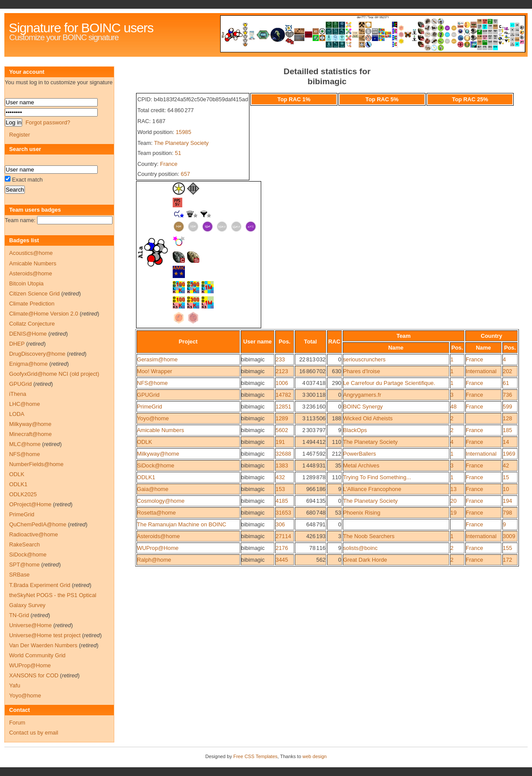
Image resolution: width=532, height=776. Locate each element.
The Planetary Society (181, 143)
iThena (18, 394)
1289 (282, 418)
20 (454, 501)
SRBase (19, 575)
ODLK (145, 442)
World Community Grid (37, 655)
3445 (282, 560)
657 (186, 174)
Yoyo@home (153, 418)
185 (507, 430)
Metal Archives (361, 465)
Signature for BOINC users (81, 28)
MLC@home (25, 444)
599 (507, 407)
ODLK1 (146, 477)
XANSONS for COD (34, 675)
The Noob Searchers (369, 536)
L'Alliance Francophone (372, 489)
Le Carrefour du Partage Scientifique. (389, 383)
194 (507, 501)
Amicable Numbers (160, 430)
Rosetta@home (156, 513)
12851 (283, 407)
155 (507, 548)
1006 (282, 383)
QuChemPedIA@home (38, 524)
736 (507, 395)
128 (507, 418)
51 (178, 153)
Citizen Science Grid (34, 294)
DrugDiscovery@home (37, 354)
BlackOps (355, 430)
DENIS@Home (28, 334)
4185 (282, 501)
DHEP (17, 344)
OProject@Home (30, 504)
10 (506, 489)
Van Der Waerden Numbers (43, 645)
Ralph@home (154, 560)
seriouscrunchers (364, 359)
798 (507, 513)
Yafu (15, 685)
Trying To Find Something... (377, 477)
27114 (283, 536)
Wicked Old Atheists (368, 418)
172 (507, 560)
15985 (184, 132)
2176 (282, 548)
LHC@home (25, 404)
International (481, 371)
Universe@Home (31, 625)
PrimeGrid (150, 407)
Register (20, 135)
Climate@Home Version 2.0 (44, 314)
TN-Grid (19, 615)
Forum (17, 723)
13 (454, 489)
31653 (283, 513)
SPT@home (24, 565)
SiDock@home (156, 465)
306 (280, 524)
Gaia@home (153, 489)
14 (506, 442)
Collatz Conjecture (32, 324)
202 (507, 371)
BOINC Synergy (363, 407)
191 (280, 442)
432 (280, 477)
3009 (509, 536)
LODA (17, 414)
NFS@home (152, 383)
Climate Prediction (32, 304)
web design (315, 756)
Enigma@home (28, 364)
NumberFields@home (36, 464)
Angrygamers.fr (362, 395)
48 (454, 407)
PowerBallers (360, 454)
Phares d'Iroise (362, 371)
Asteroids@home (158, 536)
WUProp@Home (158, 548)
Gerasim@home (157, 359)
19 (454, 513)
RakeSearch (24, 544)
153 (280, 489)
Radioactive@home (34, 534)
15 (506, 477)
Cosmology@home (161, 501)
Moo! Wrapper (155, 371)
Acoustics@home (31, 253)
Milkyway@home (158, 454)
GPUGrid (148, 395)
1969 (509, 454)
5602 (282, 430)
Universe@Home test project (45, 635)
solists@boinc (360, 548)
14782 (283, 395)
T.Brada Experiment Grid (40, 585)
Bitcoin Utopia (26, 283)
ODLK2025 (23, 494)
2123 (282, 371)
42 (506, 465)
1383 (282, 465)
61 (506, 383)
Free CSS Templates (255, 756)
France (169, 164)
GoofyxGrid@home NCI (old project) (54, 374)
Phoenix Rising (362, 513)
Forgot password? (48, 122)
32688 (283, 454)
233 (280, 359)
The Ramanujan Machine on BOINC (182, 524)
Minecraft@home (31, 434)
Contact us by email (34, 733)
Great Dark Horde (365, 560)
